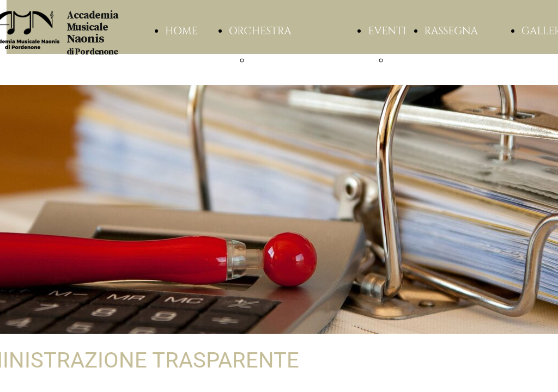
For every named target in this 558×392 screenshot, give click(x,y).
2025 (401, 60)
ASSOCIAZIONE (290, 60)
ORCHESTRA (260, 31)
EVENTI (387, 31)
